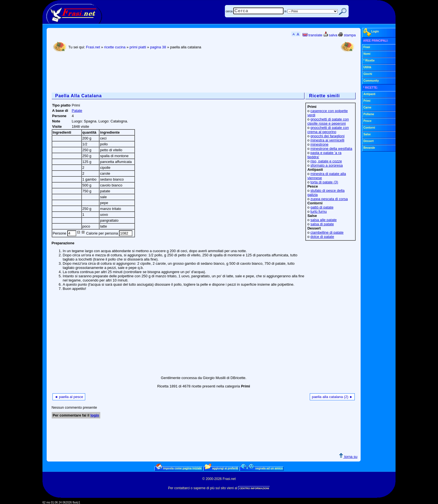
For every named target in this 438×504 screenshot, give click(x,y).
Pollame (369, 114)
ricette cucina (115, 47)
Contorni (369, 128)
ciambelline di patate (327, 232)
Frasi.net (93, 47)
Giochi (368, 74)
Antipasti (369, 94)
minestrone (319, 144)
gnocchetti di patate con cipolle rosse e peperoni (328, 121)
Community (371, 81)
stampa (347, 35)
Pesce (367, 121)
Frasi (367, 47)
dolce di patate (322, 237)
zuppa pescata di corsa (329, 199)
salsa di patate (322, 224)
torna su (348, 457)
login (95, 415)
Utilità (367, 67)
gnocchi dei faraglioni (327, 136)
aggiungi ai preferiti (222, 468)
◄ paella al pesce (69, 397)
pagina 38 (158, 47)
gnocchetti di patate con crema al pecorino (328, 130)
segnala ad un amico (262, 468)
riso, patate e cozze (326, 161)
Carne (367, 107)
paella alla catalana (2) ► (332, 397)
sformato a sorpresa (327, 165)
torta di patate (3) (324, 182)
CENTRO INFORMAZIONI (254, 488)
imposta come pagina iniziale (179, 468)
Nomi (367, 54)
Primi (367, 101)
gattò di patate (322, 207)
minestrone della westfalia (331, 149)
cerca (229, 11)
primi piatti (138, 47)
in (285, 11)
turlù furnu (319, 211)
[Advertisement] (153, 73)
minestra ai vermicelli (327, 140)
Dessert (369, 141)
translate (312, 35)
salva (330, 35)
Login (371, 32)
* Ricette (369, 61)
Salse (367, 134)
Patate (77, 111)
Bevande (369, 148)
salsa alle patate (323, 220)
